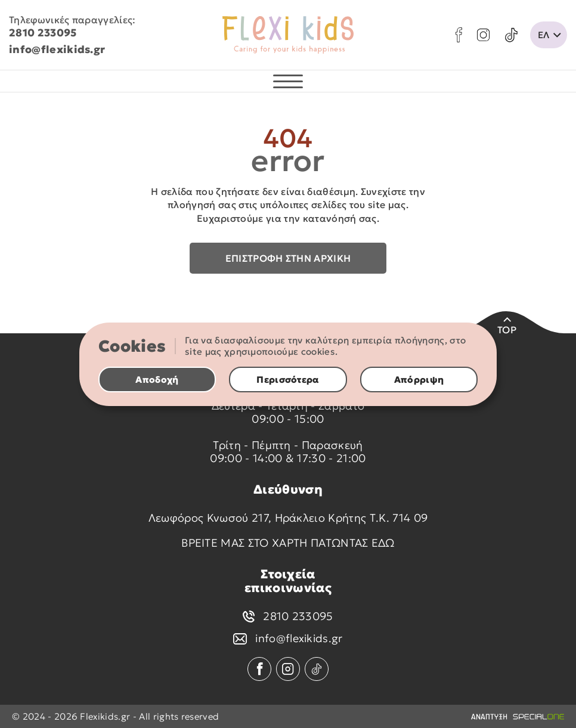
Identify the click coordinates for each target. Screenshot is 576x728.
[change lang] (549, 35)
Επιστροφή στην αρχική (288, 258)
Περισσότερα (288, 380)
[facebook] (459, 35)
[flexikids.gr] (288, 35)
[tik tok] (511, 35)
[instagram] (483, 35)
